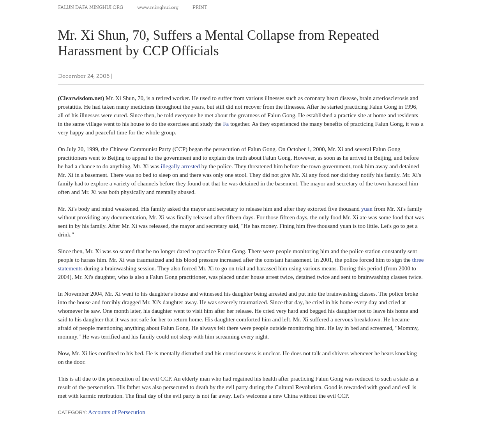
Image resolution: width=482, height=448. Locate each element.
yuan (367, 209)
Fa (226, 124)
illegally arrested (180, 166)
